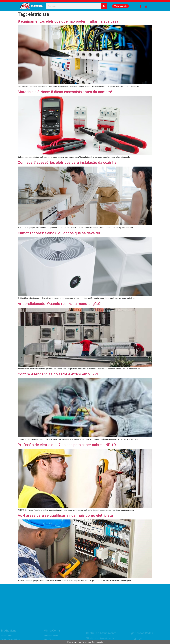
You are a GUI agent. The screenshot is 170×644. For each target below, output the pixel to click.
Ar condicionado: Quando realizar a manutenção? (59, 304)
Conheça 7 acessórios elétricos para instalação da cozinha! (68, 162)
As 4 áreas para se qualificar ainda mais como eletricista (65, 515)
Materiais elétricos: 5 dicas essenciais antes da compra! (65, 92)
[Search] (104, 6)
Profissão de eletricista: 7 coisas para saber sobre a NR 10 (67, 445)
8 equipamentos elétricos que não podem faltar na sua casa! (69, 21)
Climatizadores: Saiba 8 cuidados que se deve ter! (59, 233)
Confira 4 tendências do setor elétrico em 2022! (58, 374)
